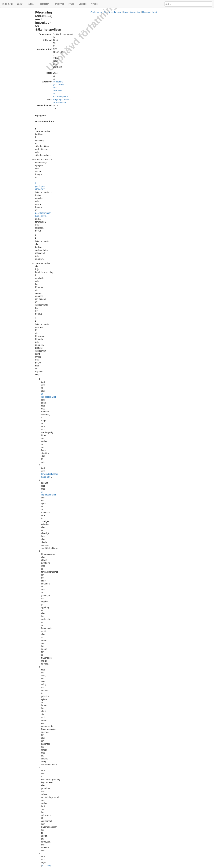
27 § (61, 552)
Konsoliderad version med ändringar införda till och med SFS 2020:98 (96, 766)
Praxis (71, 4)
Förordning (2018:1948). (70, 404)
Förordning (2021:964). (87, 209)
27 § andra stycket (75, 590)
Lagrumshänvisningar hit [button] (161, 85)
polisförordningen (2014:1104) (127, 66)
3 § (60, 85)
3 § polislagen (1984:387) (131, 63)
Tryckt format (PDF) (73, 673)
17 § (61, 362)
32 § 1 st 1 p (155, 422)
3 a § (61, 146)
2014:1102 (103, 590)
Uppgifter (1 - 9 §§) (10, 12)
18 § (61, 398)
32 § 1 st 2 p (155, 442)
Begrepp (83, 4)
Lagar (20, 4)
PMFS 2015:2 (156, 594)
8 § (60, 226)
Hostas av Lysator (160, 867)
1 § (60, 55)
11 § (61, 284)
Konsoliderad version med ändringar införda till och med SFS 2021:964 (97, 804)
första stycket (91, 382)
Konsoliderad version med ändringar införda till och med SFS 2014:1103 (97, 676)
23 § (61, 458)
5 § (152, 89)
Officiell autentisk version (75, 689)
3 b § (61, 153)
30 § (61, 607)
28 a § (62, 577)
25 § (61, 501)
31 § (61, 622)
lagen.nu (8, 4)
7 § (60, 213)
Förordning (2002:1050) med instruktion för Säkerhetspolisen (105, 35)
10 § (61, 261)
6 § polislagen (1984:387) (77, 261)
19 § (61, 413)
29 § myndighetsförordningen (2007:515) (115, 655)
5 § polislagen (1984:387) (120, 474)
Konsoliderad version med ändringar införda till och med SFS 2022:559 (97, 823)
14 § (61, 329)
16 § (61, 352)
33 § (61, 655)
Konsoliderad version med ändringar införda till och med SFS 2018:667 (97, 711)
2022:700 (84, 134)
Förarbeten (44, 4)
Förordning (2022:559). (94, 156)
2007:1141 (81, 401)
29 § (156, 89)
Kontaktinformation (141, 867)
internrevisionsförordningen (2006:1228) (77, 572)
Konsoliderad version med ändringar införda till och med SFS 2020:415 (97, 785)
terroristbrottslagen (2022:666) (88, 98)
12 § (61, 307)
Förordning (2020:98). (95, 149)
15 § (61, 333)
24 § (61, 474)
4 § (60, 166)
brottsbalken (94, 93)
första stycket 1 (124, 139)
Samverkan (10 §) (10, 16)
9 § (60, 239)
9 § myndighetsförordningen (103, 422)
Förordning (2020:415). (103, 388)
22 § (61, 450)
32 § (61, 638)
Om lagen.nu (106, 867)
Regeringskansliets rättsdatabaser (93, 38)
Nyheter (95, 4)
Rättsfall (31, 4)
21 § (61, 438)
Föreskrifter (59, 4)
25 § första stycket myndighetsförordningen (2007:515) (96, 504)
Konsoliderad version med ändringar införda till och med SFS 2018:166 (97, 692)
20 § (61, 418)
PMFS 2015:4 (156, 611)
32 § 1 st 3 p (155, 556)
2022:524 (128, 153)
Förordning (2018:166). (70, 235)
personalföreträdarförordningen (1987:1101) (112, 569)
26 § (61, 527)
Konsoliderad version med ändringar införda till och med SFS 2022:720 (97, 842)
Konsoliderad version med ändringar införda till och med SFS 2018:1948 (97, 747)
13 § (61, 314)
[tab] (181, 85)
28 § (61, 569)
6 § (60, 203)
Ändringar (6, 19)
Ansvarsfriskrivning (122, 867)
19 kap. (85, 93)
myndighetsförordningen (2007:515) (104, 638)
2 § (60, 73)
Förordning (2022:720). (134, 141)
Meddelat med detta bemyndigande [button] (165, 590)
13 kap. (85, 101)
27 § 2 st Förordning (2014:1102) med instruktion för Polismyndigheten (178, 91)
